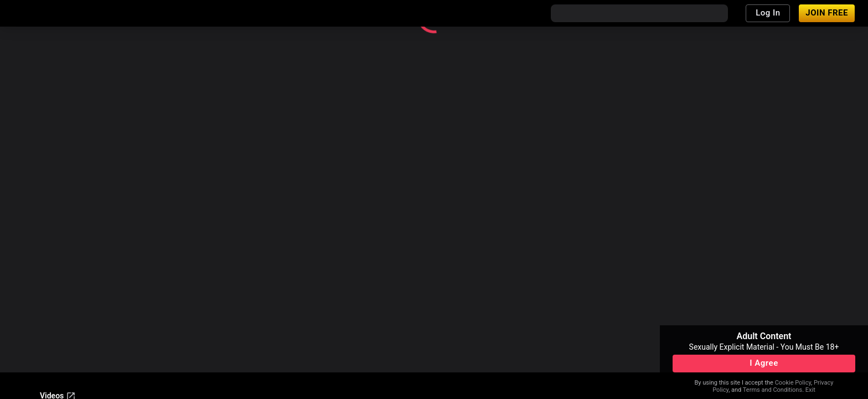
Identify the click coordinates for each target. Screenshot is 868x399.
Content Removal (69, 360)
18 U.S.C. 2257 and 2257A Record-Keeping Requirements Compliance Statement (178, 344)
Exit (810, 390)
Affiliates (162, 310)
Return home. (586, 99)
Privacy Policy (240, 360)
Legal (118, 360)
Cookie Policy (793, 383)
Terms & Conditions (172, 360)
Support (54, 310)
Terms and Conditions (773, 390)
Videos (58, 280)
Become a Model (107, 310)
